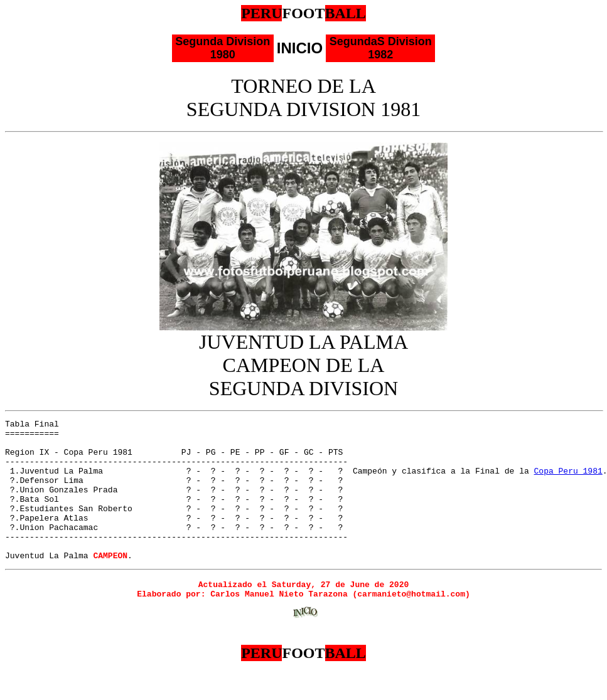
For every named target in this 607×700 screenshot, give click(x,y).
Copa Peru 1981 (568, 482)
